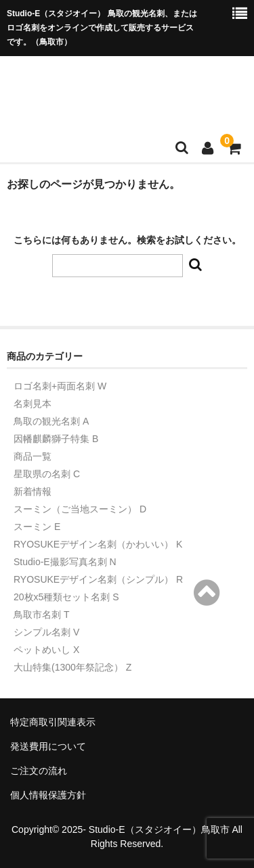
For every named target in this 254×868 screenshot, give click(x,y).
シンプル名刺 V (46, 632)
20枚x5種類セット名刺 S (66, 597)
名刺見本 (33, 404)
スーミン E (37, 527)
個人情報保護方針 (48, 795)
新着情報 (33, 491)
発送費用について (48, 746)
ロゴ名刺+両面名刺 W (60, 386)
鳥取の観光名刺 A (51, 421)
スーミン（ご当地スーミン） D (80, 509)
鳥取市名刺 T (41, 614)
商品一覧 (33, 456)
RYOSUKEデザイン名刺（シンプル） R (98, 579)
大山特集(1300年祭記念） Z (72, 667)
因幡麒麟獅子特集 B (56, 439)
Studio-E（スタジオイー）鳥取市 (159, 829)
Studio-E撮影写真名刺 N (65, 562)
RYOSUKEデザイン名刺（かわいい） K (98, 544)
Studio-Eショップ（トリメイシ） (125, 90)
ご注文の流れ (39, 771)
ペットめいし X (46, 650)
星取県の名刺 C (47, 474)
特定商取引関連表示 (53, 722)
